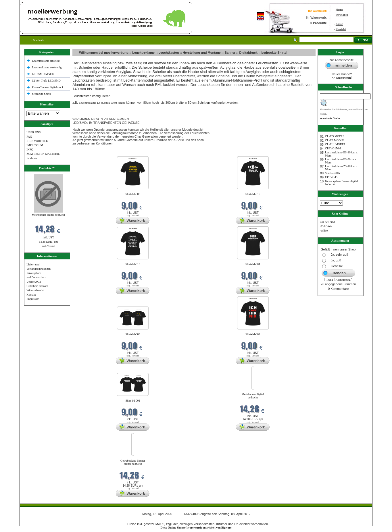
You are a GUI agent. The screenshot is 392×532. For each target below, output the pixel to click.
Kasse (339, 24)
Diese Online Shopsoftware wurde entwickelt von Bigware (196, 528)
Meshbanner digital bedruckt (48, 215)
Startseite (38, 40)
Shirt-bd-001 (133, 401)
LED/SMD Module (43, 74)
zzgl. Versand (48, 246)
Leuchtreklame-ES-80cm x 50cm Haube (102, 103)
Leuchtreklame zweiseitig (47, 67)
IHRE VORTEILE (37, 141)
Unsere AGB (34, 282)
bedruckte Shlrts (41, 94)
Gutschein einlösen (37, 286)
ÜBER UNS (33, 132)
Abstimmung (343, 280)
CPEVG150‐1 (333, 148)
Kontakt (341, 29)
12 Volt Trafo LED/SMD (46, 81)
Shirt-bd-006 (133, 194)
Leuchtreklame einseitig (46, 61)
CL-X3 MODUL (335, 140)
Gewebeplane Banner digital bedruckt (133, 462)
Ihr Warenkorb (317, 11)
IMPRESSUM (35, 145)
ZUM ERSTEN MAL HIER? (43, 154)
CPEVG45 (331, 177)
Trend (330, 280)
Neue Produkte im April (87, 153)
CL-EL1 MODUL (336, 144)
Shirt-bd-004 (253, 264)
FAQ (29, 137)
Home (339, 10)
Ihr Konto (342, 15)
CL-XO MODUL (335, 136)
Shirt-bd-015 (133, 264)
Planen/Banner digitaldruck (48, 87)
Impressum (33, 299)
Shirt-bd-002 (253, 334)
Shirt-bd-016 (253, 194)
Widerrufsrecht (35, 290)
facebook (32, 158)
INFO (30, 150)
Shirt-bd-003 (133, 334)
